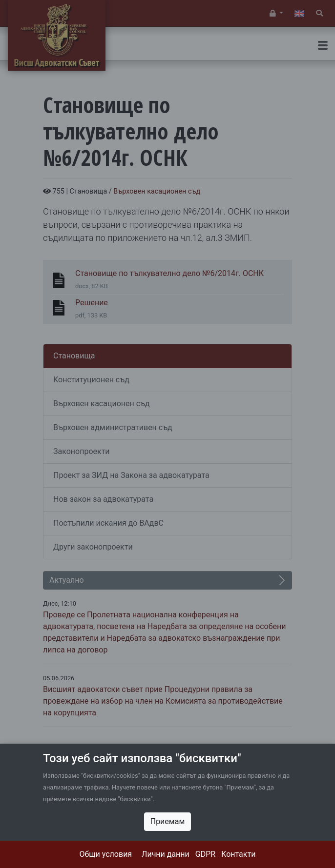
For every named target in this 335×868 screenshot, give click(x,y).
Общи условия (106, 854)
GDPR (205, 854)
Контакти (238, 854)
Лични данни (166, 854)
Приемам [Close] (168, 821)
